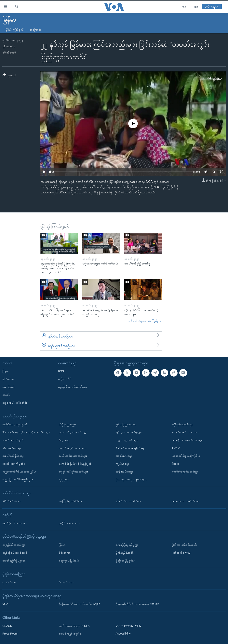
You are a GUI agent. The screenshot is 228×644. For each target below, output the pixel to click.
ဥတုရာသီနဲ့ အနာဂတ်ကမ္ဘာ (73, 432)
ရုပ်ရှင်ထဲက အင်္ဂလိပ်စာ (128, 501)
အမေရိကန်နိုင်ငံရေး (13, 456)
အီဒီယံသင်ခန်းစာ (11, 501)
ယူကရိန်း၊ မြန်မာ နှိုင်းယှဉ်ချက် (75, 464)
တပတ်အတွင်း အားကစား (72, 448)
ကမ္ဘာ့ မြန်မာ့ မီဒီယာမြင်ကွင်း (18, 479)
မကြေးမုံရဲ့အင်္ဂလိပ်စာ (70, 501)
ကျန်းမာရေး (122, 464)
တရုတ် (6, 395)
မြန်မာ (6, 371)
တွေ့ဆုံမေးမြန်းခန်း (69, 561)
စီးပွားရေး (64, 440)
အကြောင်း (35, 30)
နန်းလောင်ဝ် (9, 46)
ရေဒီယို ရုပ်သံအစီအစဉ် (15, 553)
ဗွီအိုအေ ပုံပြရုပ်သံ (125, 561)
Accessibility (123, 634)
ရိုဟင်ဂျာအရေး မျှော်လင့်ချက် (132, 479)
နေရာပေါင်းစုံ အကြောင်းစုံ (186, 456)
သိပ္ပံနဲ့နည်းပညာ (67, 424)
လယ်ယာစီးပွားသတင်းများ (73, 456)
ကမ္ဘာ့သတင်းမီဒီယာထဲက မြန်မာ (20, 472)
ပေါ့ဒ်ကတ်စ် (65, 379)
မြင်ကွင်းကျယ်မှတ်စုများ (129, 432)
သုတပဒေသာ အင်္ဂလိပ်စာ (186, 501)
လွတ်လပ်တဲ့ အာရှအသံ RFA (74, 626)
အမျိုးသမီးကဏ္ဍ (124, 472)
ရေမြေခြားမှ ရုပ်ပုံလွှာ (127, 545)
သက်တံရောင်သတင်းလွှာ (185, 472)
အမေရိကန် (8, 387)
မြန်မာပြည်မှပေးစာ (126, 424)
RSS (61, 371)
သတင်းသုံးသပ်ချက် (13, 440)
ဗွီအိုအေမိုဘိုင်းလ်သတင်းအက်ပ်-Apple (79, 604)
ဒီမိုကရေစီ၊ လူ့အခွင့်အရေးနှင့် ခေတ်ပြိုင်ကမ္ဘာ (26, 432)
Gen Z (176, 448)
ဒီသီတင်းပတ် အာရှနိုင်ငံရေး (130, 448)
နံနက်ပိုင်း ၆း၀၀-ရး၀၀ (14, 523)
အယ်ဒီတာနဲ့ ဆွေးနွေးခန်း (15, 424)
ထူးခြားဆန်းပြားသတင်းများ (73, 472)
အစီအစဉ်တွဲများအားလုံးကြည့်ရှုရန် (145, 321)
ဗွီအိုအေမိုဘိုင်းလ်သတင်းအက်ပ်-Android (137, 604)
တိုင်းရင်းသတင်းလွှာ (183, 424)
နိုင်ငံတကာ (8, 379)
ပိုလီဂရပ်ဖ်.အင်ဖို (125, 553)
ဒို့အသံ (176, 464)
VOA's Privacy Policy (128, 626)
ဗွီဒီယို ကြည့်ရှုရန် (15, 30)
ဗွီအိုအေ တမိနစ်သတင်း (185, 545)
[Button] (9, 76)
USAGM (7, 626)
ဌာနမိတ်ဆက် (10, 582)
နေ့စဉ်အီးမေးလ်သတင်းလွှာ (73, 387)
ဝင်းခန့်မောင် (9, 52)
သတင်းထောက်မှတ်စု (14, 464)
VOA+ (6, 604)
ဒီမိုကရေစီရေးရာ (12, 448)
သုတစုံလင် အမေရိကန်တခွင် (188, 440)
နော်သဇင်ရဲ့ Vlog (181, 553)
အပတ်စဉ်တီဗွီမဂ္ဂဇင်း (14, 561)
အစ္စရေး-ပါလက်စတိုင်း (15, 403)
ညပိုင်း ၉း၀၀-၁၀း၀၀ (70, 523)
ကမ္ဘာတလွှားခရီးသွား (127, 440)
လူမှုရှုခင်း (64, 479)
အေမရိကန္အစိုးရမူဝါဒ (70, 634)
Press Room (10, 634)
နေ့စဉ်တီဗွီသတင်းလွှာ (14, 545)
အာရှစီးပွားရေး (124, 456)
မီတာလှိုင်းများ (67, 582)
